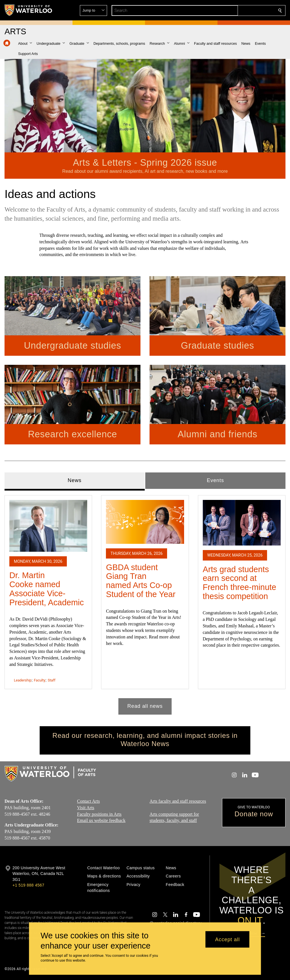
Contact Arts (88, 801)
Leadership (23, 680)
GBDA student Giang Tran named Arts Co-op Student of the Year (141, 580)
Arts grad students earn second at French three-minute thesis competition (240, 582)
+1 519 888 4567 (28, 885)
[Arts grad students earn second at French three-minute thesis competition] (242, 523)
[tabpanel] (145, 602)
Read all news (145, 706)
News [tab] (75, 480)
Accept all (228, 939)
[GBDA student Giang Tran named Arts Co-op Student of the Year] (145, 522)
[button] (239, 10)
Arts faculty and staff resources (178, 801)
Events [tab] (215, 480)
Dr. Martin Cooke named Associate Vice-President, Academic (47, 589)
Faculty (40, 680)
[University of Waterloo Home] (29, 10)
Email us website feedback (101, 821)
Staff (51, 680)
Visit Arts (86, 808)
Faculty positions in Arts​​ (99, 814)
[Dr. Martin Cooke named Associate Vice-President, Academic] (48, 526)
